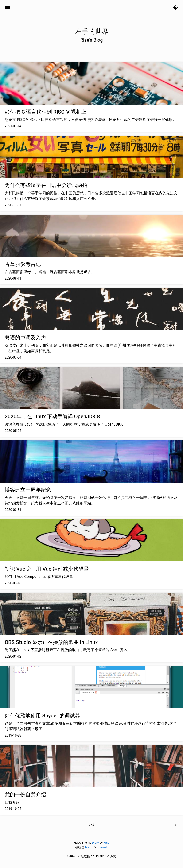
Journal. (102, 847)
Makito (90, 847)
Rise (106, 843)
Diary (95, 843)
